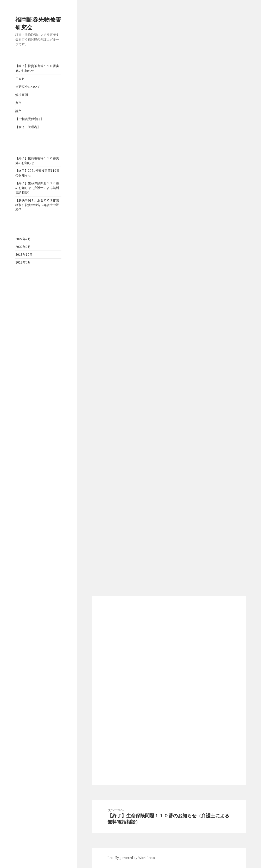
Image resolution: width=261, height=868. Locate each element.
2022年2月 (23, 239)
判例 (18, 103)
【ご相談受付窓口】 (29, 119)
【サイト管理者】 (28, 127)
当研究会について (28, 87)
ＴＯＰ (20, 79)
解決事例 (22, 95)
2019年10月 (24, 255)
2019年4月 (23, 262)
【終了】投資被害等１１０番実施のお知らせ (37, 68)
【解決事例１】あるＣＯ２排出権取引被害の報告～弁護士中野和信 (37, 205)
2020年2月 (23, 247)
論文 (18, 111)
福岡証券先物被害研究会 (38, 23)
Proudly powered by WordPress (131, 858)
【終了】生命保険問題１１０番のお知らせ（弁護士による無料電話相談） (37, 188)
